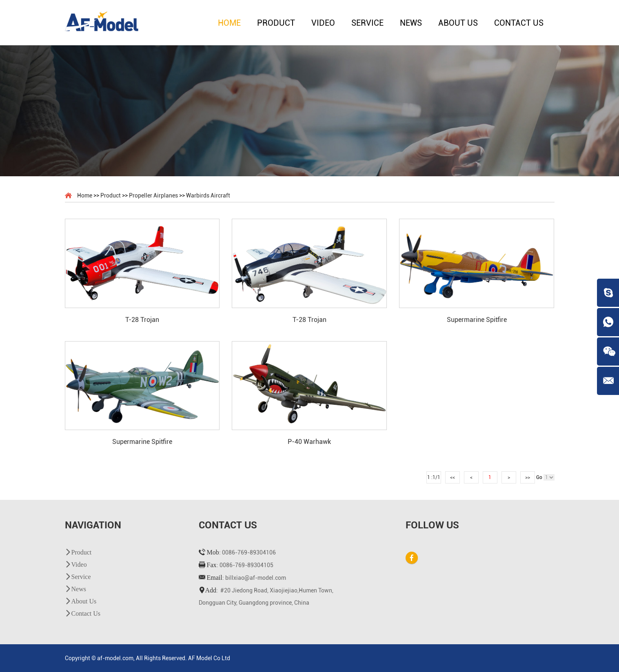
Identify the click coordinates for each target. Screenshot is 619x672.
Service (367, 23)
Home (229, 23)
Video (323, 23)
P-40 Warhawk (309, 442)
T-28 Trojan (142, 320)
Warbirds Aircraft (208, 195)
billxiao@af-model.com (256, 578)
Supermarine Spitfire (477, 320)
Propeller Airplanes (153, 195)
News (411, 23)
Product (276, 23)
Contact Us (519, 23)
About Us (458, 23)
